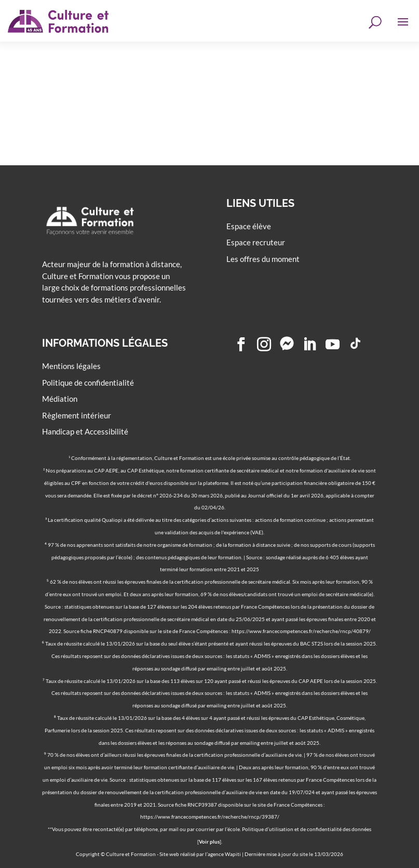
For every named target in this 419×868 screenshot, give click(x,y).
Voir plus (209, 841)
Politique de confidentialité (88, 383)
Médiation (60, 399)
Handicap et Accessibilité (85, 431)
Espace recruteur (256, 242)
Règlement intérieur (77, 415)
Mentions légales (71, 366)
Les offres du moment (263, 259)
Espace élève (249, 226)
